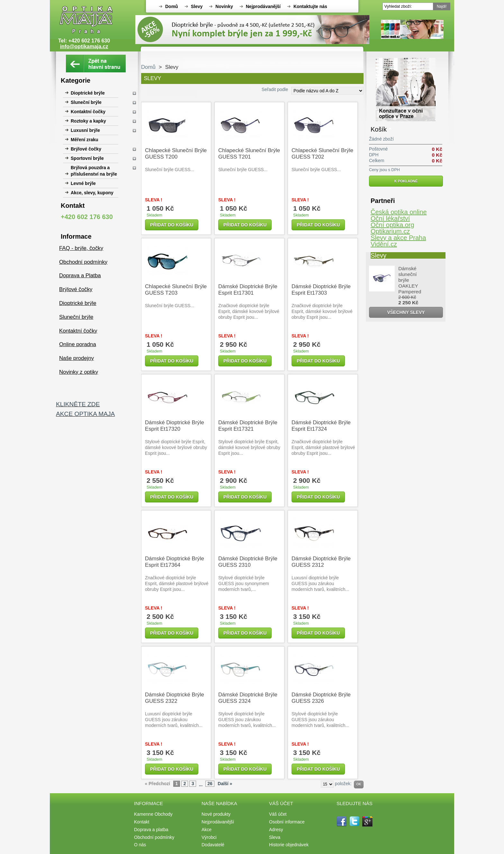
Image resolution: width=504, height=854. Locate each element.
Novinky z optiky (79, 372)
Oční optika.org (392, 225)
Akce (207, 830)
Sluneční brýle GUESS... (170, 170)
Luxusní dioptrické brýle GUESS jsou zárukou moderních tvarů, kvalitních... (320, 583)
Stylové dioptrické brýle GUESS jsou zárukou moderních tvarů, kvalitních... (247, 720)
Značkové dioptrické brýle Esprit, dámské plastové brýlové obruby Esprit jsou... (323, 447)
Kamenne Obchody (153, 814)
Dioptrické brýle (88, 93)
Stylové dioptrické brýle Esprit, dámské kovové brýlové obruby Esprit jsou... (176, 447)
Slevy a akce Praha (398, 238)
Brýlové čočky (86, 149)
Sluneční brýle (86, 102)
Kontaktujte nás (310, 6)
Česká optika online (399, 212)
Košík (379, 129)
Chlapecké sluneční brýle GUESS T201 (249, 154)
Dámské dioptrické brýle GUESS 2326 (321, 698)
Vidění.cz (384, 244)
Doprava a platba (151, 830)
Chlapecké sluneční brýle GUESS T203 (176, 290)
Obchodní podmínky (83, 262)
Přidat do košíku (172, 225)
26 (210, 784)
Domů (172, 6)
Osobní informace (287, 822)
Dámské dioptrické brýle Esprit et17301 (248, 290)
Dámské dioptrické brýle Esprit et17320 (175, 426)
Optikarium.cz (390, 231)
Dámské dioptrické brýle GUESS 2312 (321, 562)
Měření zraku (85, 140)
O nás (140, 845)
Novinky (224, 6)
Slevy (197, 6)
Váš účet (278, 814)
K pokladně (406, 181)
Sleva (275, 837)
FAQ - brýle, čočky (81, 248)
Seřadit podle (275, 89)
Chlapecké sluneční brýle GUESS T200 (176, 154)
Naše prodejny (76, 358)
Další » (225, 784)
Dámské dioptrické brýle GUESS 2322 (175, 698)
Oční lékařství (390, 218)
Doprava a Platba (80, 275)
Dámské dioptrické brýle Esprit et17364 (175, 562)
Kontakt (142, 822)
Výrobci (209, 837)
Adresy (276, 830)
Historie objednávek (289, 845)
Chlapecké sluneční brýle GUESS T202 (322, 154)
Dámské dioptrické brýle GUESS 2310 (248, 562)
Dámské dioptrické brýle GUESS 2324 (248, 698)
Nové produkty (216, 814)
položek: (343, 784)
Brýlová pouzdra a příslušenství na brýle (94, 171)
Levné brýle (83, 183)
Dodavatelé (213, 845)
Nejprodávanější (263, 6)
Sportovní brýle (87, 158)
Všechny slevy (406, 312)
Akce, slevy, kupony (92, 193)
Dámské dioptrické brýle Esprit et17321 (248, 426)
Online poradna (78, 344)
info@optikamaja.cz (84, 46)
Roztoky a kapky (88, 121)
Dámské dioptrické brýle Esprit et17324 (321, 426)
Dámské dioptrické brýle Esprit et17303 (321, 290)
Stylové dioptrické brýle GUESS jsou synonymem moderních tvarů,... (244, 583)
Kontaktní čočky (88, 112)
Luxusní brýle (85, 130)
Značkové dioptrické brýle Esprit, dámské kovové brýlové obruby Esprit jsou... (249, 311)
